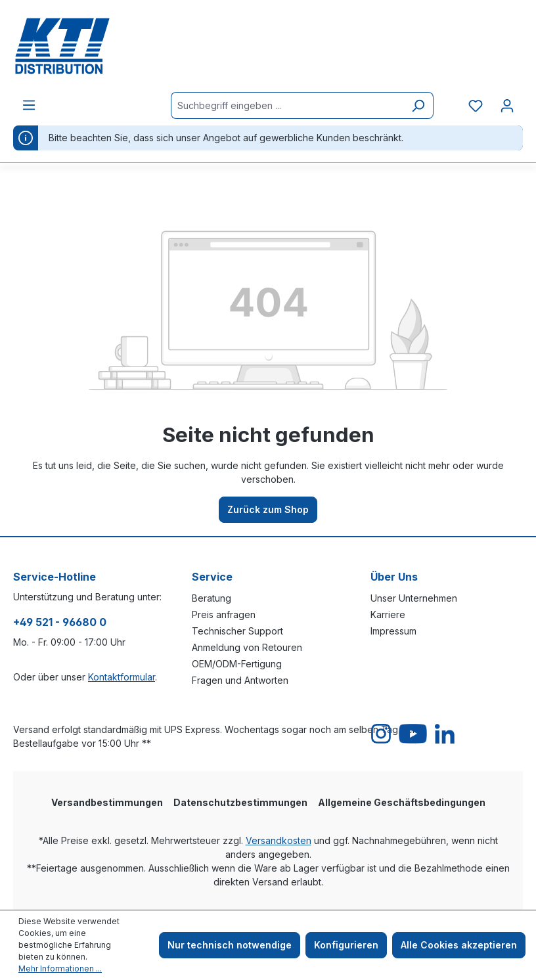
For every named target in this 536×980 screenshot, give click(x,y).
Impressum (393, 631)
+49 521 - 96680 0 (60, 622)
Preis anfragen (224, 614)
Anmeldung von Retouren (247, 647)
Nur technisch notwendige (230, 945)
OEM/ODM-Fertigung (237, 664)
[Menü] (29, 105)
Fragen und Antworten (240, 680)
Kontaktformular (122, 677)
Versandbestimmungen (107, 802)
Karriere (388, 614)
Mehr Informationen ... (60, 969)
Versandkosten (279, 840)
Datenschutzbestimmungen (240, 802)
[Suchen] (418, 105)
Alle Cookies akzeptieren (459, 945)
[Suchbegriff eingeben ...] (287, 105)
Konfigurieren (346, 945)
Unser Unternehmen (414, 598)
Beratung (212, 598)
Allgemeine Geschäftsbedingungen (402, 802)
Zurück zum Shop (268, 509)
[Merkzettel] (476, 106)
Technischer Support (237, 631)
